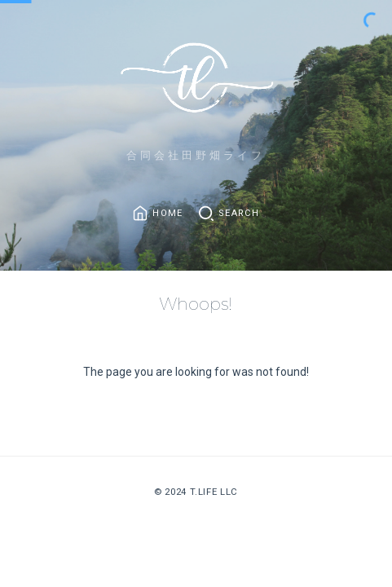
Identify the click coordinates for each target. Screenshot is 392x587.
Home (167, 214)
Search (239, 214)
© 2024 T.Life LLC (196, 492)
